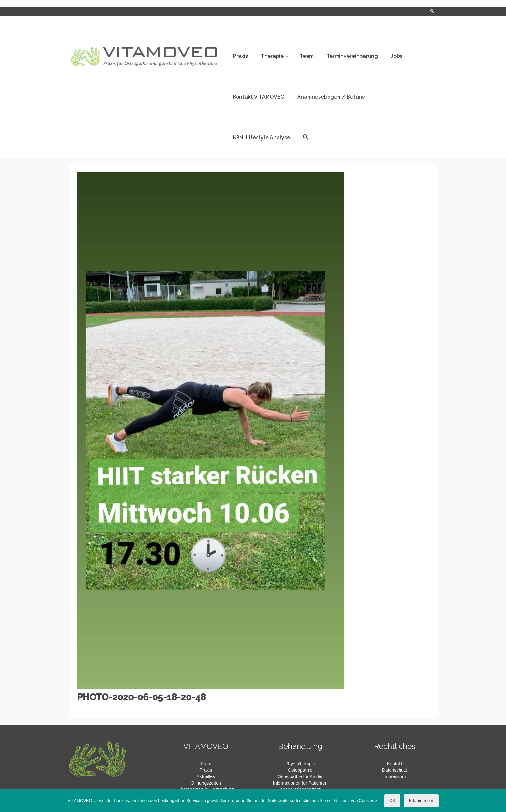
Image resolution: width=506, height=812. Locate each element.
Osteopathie (300, 770)
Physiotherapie (300, 764)
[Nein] (498, 801)
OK (392, 801)
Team (206, 764)
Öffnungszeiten (206, 783)
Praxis (206, 770)
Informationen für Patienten (300, 783)
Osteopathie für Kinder (300, 776)
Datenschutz (395, 770)
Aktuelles (206, 776)
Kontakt (395, 764)
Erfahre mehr (421, 801)
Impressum (395, 776)
